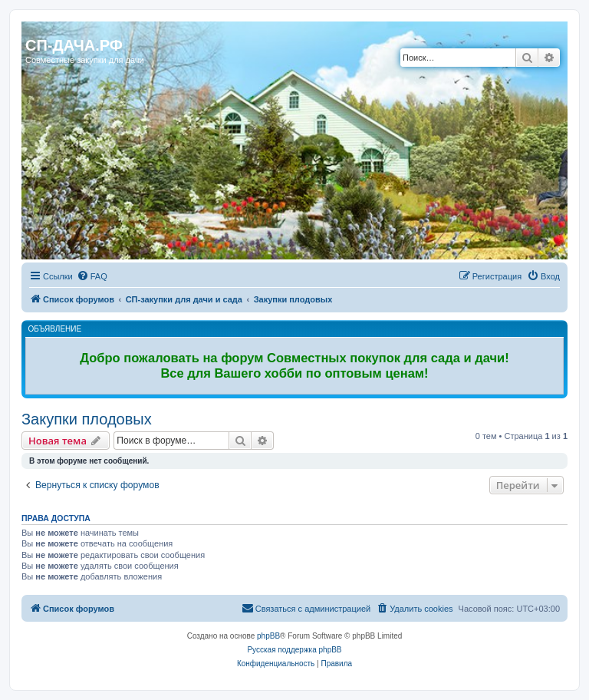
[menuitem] (92, 276)
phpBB (268, 636)
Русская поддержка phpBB (294, 650)
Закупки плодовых (87, 419)
